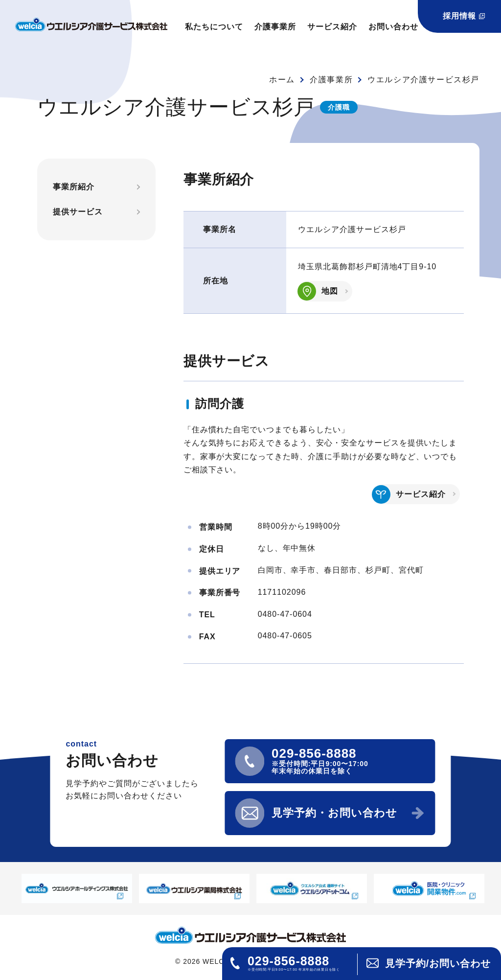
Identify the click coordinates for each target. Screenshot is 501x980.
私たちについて (214, 27)
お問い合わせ (393, 27)
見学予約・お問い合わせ (334, 813)
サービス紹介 (332, 27)
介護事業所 (275, 27)
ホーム (282, 80)
